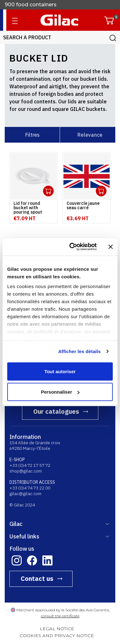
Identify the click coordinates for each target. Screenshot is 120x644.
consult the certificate (60, 616)
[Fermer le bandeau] (111, 247)
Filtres (32, 135)
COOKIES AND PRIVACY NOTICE (57, 636)
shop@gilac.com (26, 471)
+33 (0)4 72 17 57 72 (30, 465)
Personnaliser (60, 392)
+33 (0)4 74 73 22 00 (30, 488)
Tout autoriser (60, 371)
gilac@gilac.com (25, 494)
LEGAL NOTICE (57, 629)
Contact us (37, 579)
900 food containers (31, 5)
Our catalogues (56, 411)
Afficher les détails (79, 351)
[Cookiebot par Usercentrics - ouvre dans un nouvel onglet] (72, 247)
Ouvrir (48, 191)
